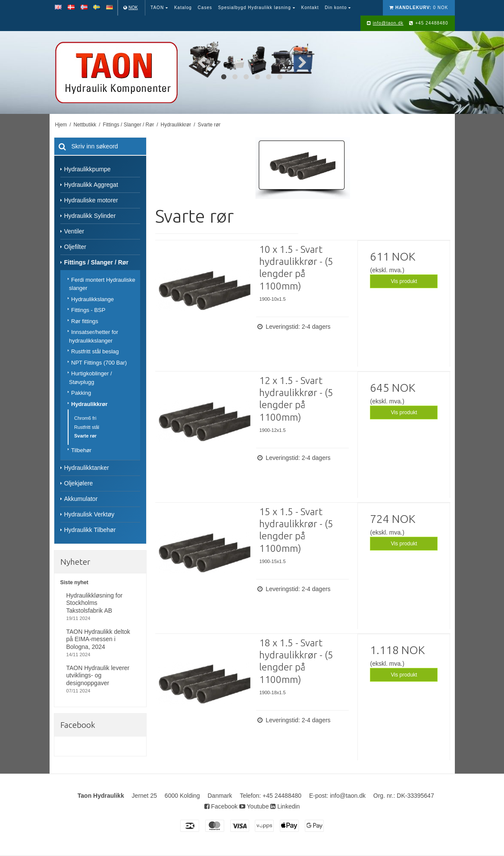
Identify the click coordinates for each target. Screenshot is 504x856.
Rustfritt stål (87, 427)
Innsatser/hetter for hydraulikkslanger (94, 336)
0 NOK (419, 8)
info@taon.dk (388, 23)
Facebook (221, 806)
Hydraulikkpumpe (88, 169)
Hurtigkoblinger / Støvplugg (91, 378)
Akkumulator (81, 499)
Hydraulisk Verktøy (89, 514)
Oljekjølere (79, 483)
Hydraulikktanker (87, 468)
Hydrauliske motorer (91, 200)
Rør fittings (85, 321)
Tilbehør (81, 450)
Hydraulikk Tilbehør (90, 530)
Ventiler (74, 231)
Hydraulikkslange (92, 299)
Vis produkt (404, 281)
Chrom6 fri (85, 418)
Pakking (81, 393)
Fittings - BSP (88, 310)
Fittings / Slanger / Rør (96, 262)
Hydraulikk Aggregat (91, 185)
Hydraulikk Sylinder (90, 216)
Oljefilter (75, 247)
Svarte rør (85, 436)
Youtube (254, 806)
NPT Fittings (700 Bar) (99, 363)
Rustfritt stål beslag (95, 351)
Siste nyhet (74, 582)
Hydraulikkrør (89, 404)
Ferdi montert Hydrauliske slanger (102, 284)
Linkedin (285, 806)
